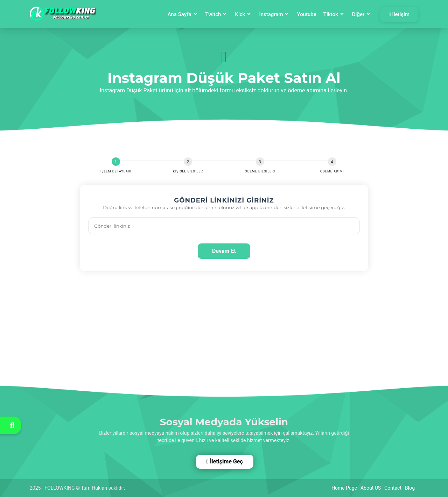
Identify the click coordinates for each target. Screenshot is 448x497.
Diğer (358, 14)
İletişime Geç (224, 461)
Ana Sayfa (180, 14)
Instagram (271, 14)
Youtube (306, 14)
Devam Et (224, 251)
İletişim (399, 14)
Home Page (344, 488)
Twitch (213, 14)
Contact (393, 488)
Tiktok (331, 14)
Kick (240, 14)
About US (371, 488)
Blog (410, 488)
